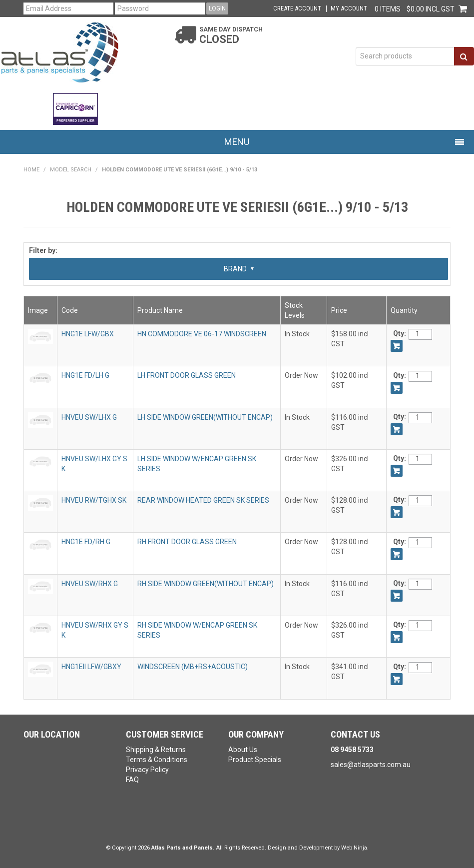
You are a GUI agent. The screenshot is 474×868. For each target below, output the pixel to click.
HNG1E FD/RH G (86, 542)
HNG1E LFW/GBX (88, 334)
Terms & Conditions (157, 760)
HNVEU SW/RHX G (90, 584)
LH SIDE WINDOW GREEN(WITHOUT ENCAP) (205, 417)
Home (31, 170)
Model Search (71, 170)
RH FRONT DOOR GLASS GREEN (187, 542)
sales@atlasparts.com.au (371, 765)
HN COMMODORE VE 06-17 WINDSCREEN (202, 334)
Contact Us (355, 734)
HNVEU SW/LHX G (89, 417)
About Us (243, 750)
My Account (349, 9)
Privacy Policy (147, 770)
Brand (239, 269)
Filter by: (43, 250)
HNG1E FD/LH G (85, 375)
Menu (237, 142)
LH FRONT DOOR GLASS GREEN (187, 375)
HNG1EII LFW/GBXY (91, 667)
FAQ (132, 780)
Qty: (400, 333)
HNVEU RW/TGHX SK (94, 500)
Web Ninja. (355, 848)
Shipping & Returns (156, 750)
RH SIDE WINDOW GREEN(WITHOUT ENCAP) (206, 584)
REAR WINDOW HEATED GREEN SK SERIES (203, 500)
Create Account (297, 9)
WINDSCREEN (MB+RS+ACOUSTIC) (193, 667)
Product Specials (255, 760)
